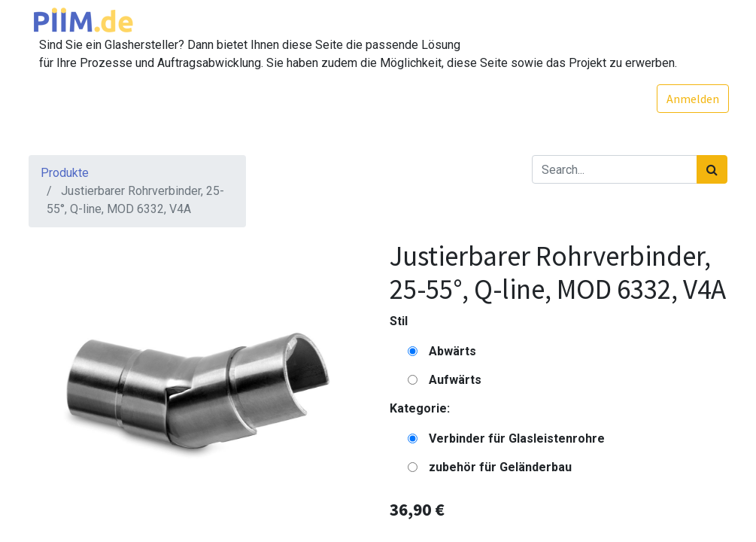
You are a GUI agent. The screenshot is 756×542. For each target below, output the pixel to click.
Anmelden (692, 99)
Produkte (65, 173)
